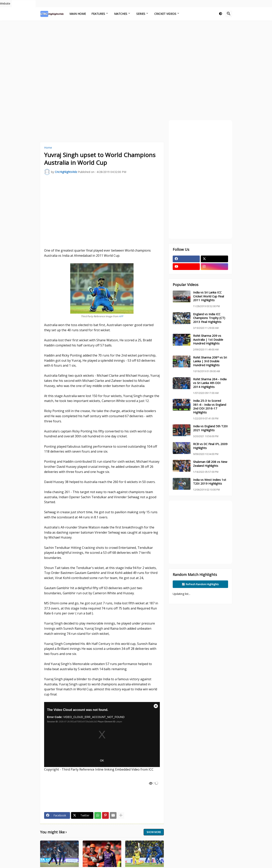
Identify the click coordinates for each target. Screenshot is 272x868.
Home (48, 148)
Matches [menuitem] (121, 14)
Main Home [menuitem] (78, 14)
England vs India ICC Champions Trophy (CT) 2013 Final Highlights (209, 318)
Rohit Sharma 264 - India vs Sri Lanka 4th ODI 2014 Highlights (210, 383)
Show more (154, 832)
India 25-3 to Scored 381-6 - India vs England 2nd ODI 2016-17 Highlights (210, 407)
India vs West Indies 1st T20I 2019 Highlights (210, 482)
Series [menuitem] (141, 14)
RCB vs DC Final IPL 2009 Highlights (210, 446)
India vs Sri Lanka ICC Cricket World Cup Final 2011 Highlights (209, 296)
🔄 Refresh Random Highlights (200, 584)
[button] (221, 14)
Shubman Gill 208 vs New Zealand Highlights (210, 464)
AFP (121, 316)
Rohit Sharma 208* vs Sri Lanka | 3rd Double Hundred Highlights (210, 361)
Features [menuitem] (98, 14)
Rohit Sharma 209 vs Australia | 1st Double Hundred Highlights (208, 340)
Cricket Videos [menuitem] (165, 14)
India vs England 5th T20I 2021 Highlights (210, 428)
